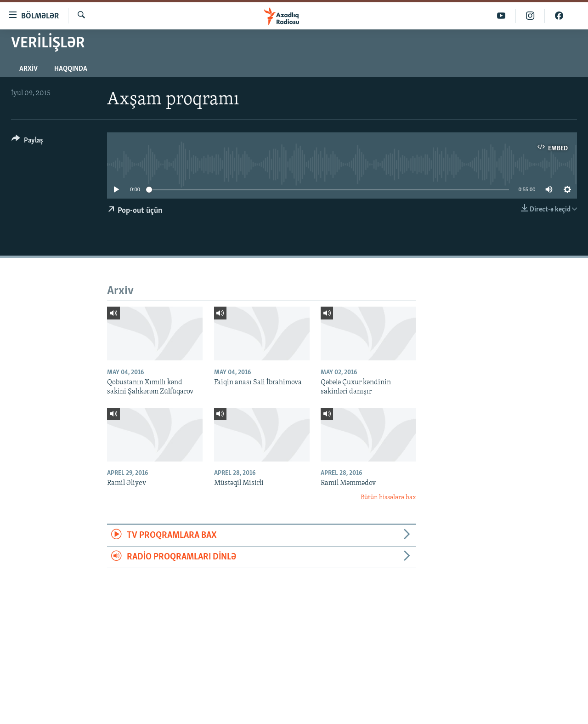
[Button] (27, 142)
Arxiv (28, 69)
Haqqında (71, 69)
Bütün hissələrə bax (388, 498)
